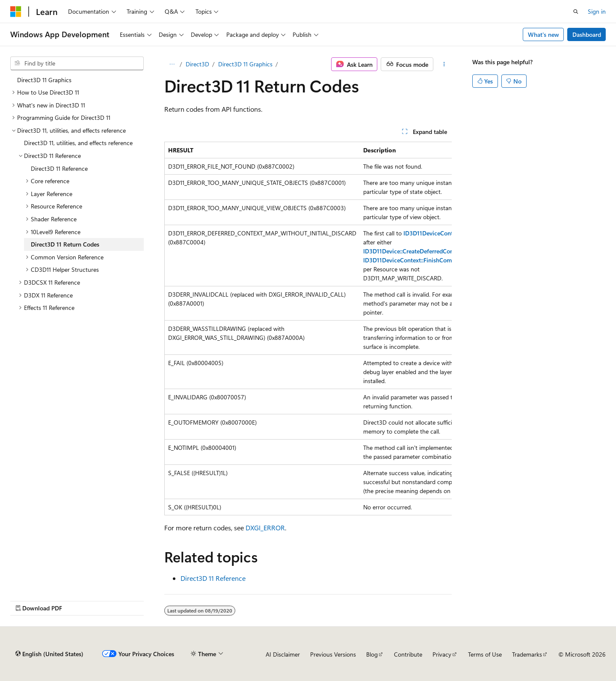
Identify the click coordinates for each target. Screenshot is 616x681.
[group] (308, 329)
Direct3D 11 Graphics (245, 64)
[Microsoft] (16, 12)
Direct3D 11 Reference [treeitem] (59, 168)
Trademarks (527, 654)
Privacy (442, 654)
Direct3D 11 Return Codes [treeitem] (65, 244)
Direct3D (197, 64)
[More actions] (444, 64)
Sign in (597, 11)
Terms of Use (485, 654)
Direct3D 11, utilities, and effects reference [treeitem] (78, 143)
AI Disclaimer (283, 654)
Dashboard (587, 34)
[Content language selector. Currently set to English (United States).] (49, 654)
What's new (543, 34)
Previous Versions (333, 654)
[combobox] (77, 63)
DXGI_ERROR (265, 528)
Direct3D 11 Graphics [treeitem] (44, 80)
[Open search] (576, 12)
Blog (372, 654)
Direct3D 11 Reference (213, 578)
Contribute (408, 654)
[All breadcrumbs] (172, 64)
